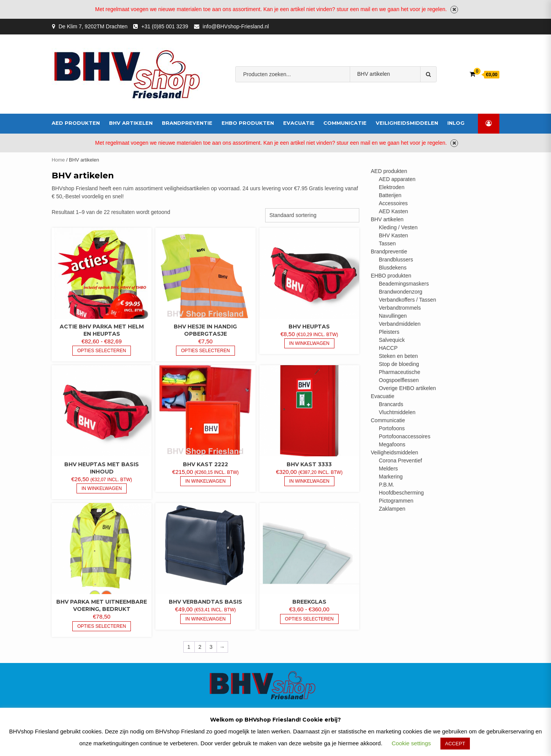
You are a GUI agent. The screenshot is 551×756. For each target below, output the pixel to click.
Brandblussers (396, 260)
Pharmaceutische (399, 372)
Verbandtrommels (400, 308)
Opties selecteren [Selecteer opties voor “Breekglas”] (309, 619)
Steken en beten (398, 356)
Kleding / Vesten (398, 227)
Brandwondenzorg (401, 292)
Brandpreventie (187, 123)
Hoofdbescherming (401, 493)
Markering (391, 477)
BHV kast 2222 (205, 464)
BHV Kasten (393, 235)
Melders (388, 469)
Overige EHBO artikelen (407, 388)
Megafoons (392, 444)
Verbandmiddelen (321, 98)
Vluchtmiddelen (397, 412)
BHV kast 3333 (309, 464)
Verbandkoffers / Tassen (408, 300)
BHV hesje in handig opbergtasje (205, 330)
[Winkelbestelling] (312, 215)
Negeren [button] (454, 10)
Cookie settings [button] (412, 743)
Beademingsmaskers (404, 284)
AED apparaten (397, 179)
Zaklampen (392, 509)
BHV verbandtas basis (205, 602)
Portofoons (392, 428)
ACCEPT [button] (455, 744)
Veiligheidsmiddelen (407, 123)
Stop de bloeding (399, 364)
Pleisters (389, 332)
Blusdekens (393, 268)
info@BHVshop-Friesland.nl (236, 26)
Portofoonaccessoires (405, 436)
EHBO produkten (248, 123)
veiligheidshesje (409, 98)
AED (287, 98)
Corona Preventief (400, 460)
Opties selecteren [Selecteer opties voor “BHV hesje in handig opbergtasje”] (205, 351)
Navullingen (393, 316)
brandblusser (366, 98)
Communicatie (345, 123)
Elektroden (392, 187)
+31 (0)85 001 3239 (165, 26)
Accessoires (393, 203)
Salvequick (392, 340)
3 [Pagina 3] (211, 647)
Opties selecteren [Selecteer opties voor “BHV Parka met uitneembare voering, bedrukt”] (102, 626)
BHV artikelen (131, 123)
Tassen (387, 243)
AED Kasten (393, 211)
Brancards (391, 404)
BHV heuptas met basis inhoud (102, 468)
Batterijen (390, 195)
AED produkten (76, 123)
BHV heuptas (309, 327)
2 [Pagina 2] (200, 647)
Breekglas (309, 602)
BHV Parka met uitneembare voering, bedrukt (102, 605)
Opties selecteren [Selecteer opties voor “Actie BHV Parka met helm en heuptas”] (102, 351)
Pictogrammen (396, 501)
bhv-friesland (259, 98)
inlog (456, 123)
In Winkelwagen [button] (309, 343)
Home (58, 160)
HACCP (388, 348)
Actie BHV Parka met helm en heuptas (102, 330)
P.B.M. (386, 485)
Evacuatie (299, 123)
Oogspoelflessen (399, 380)
